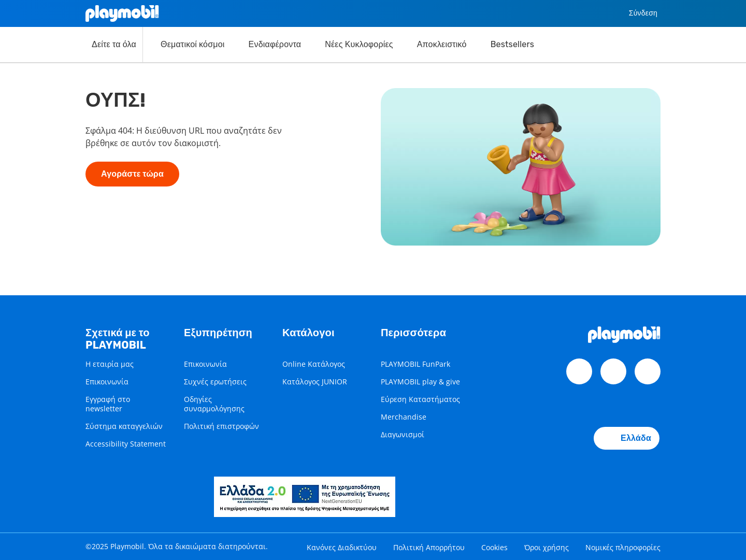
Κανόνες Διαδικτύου (342, 547)
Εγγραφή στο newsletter (108, 404)
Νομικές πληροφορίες (623, 547)
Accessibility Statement (126, 444)
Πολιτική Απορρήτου (429, 547)
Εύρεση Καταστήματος (420, 399)
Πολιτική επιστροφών (221, 426)
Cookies (494, 547)
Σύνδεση (635, 13)
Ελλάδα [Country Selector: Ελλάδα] (627, 438)
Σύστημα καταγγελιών (124, 426)
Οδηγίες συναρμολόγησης (214, 404)
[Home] (122, 13)
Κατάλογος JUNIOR (315, 382)
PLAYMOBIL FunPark (415, 364)
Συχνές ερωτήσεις (215, 382)
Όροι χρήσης (547, 547)
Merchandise (404, 417)
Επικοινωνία (107, 382)
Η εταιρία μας (110, 364)
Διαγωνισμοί (403, 434)
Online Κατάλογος (314, 364)
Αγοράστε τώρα (132, 174)
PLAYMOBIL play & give (420, 382)
